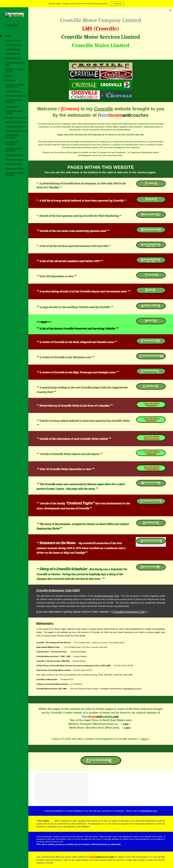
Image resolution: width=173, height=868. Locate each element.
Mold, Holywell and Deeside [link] (13, 101)
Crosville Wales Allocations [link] (12, 137)
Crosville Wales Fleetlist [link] (16, 131)
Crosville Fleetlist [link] (13, 54)
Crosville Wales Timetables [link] (12, 143)
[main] (101, 32)
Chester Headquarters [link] (15, 160)
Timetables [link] (10, 80)
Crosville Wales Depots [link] (15, 127)
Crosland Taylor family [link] (15, 155)
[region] (86, 4)
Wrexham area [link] (12, 107)
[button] (170, 10)
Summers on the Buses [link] (15, 169)
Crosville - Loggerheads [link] (16, 118)
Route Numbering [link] (13, 58)
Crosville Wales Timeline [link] (16, 122)
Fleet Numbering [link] (13, 49)
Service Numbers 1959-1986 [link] (15, 64)
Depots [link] (8, 76)
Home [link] (8, 36)
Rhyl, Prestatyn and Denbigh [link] (14, 112)
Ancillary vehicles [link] (13, 91)
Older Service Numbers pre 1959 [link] (15, 70)
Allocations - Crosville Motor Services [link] (15, 86)
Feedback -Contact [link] (13, 41)
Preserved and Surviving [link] (16, 96)
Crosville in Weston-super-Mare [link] (14, 150)
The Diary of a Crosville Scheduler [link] (15, 174)
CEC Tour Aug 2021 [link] (13, 164)
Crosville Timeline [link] (13, 45)
